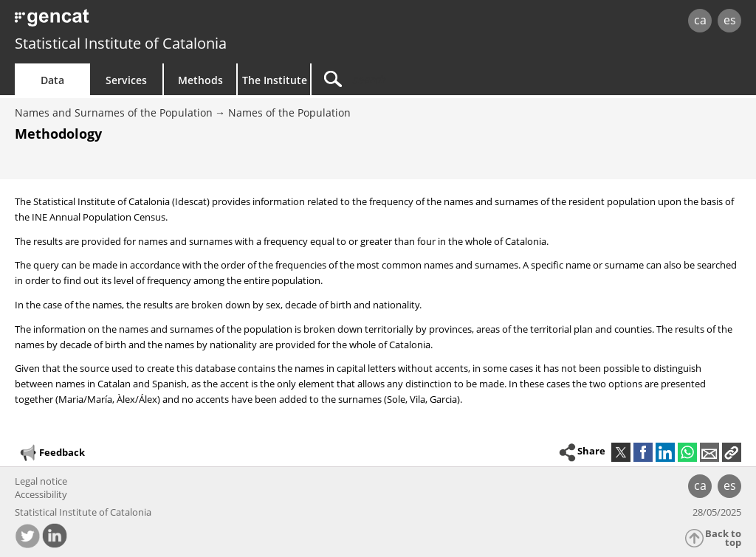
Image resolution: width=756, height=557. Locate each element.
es (730, 20)
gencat (160, 22)
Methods (200, 80)
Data (52, 80)
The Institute (275, 80)
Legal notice (41, 481)
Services (126, 80)
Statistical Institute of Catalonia (121, 43)
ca (700, 20)
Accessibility (41, 494)
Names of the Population (289, 113)
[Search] (437, 79)
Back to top (723, 538)
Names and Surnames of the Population (114, 113)
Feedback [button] (52, 453)
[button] (732, 452)
